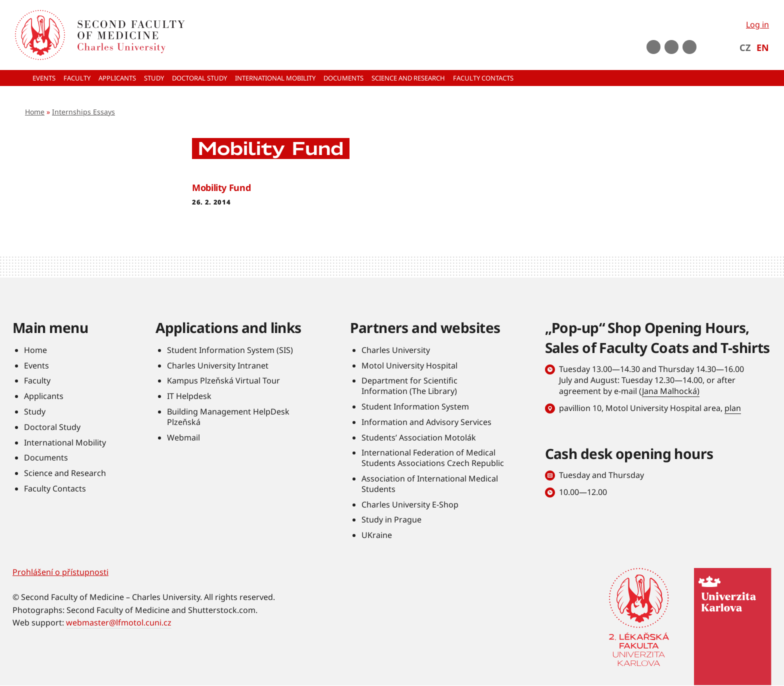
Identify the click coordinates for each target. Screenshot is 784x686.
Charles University (396, 350)
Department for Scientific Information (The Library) (409, 386)
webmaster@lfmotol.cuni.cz (119, 622)
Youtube (653, 47)
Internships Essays (83, 112)
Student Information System (415, 406)
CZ (745, 47)
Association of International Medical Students (430, 484)
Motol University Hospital (409, 365)
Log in (757, 24)
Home (35, 112)
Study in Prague (391, 519)
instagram (671, 47)
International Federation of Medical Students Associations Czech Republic (433, 458)
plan (733, 408)
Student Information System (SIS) (230, 350)
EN (763, 47)
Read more (392, 194)
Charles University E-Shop (410, 504)
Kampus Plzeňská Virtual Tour (223, 380)
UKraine (377, 535)
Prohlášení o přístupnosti (60, 572)
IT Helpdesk (189, 396)
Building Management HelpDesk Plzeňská (228, 417)
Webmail (183, 437)
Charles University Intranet (218, 365)
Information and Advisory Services (426, 422)
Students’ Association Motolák (419, 437)
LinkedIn (689, 47)
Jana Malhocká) (671, 391)
